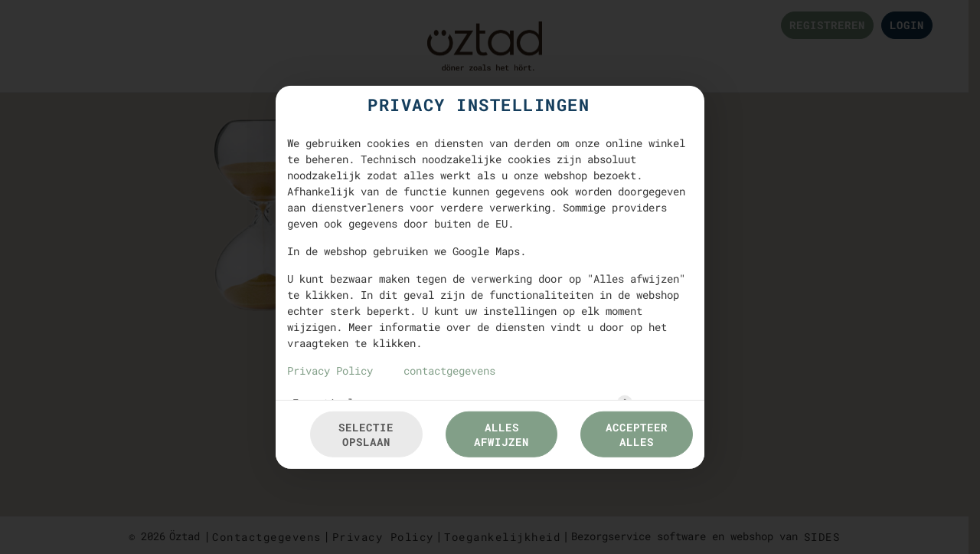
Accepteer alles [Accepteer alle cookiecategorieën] (637, 434)
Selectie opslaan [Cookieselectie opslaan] (366, 434)
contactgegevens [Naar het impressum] (449, 370)
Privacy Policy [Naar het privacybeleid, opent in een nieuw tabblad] (330, 370)
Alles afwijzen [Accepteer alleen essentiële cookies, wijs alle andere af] (501, 434)
